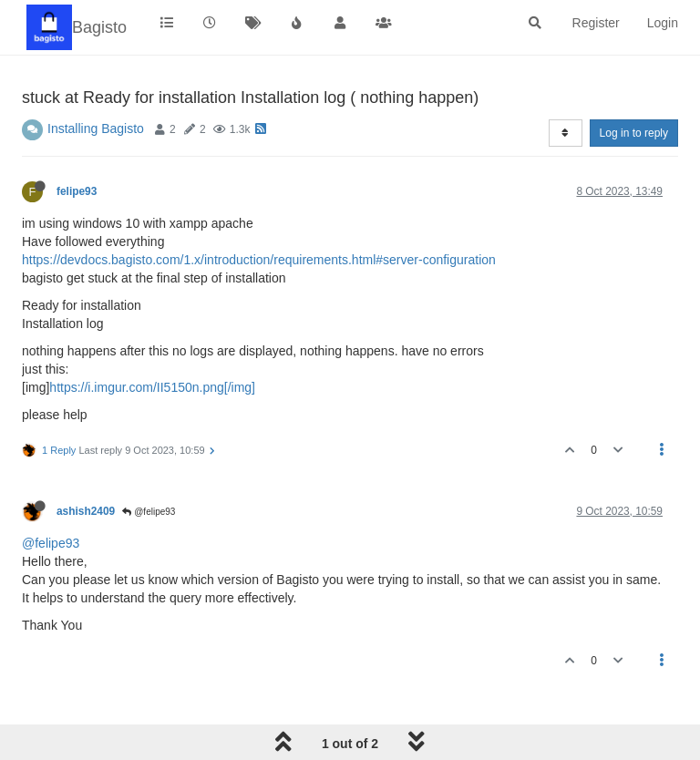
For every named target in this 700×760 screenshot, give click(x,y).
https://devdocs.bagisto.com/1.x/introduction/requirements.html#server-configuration (259, 260)
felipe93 (77, 191)
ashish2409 (86, 511)
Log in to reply (634, 133)
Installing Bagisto (96, 128)
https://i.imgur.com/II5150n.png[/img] (152, 387)
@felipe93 (149, 512)
